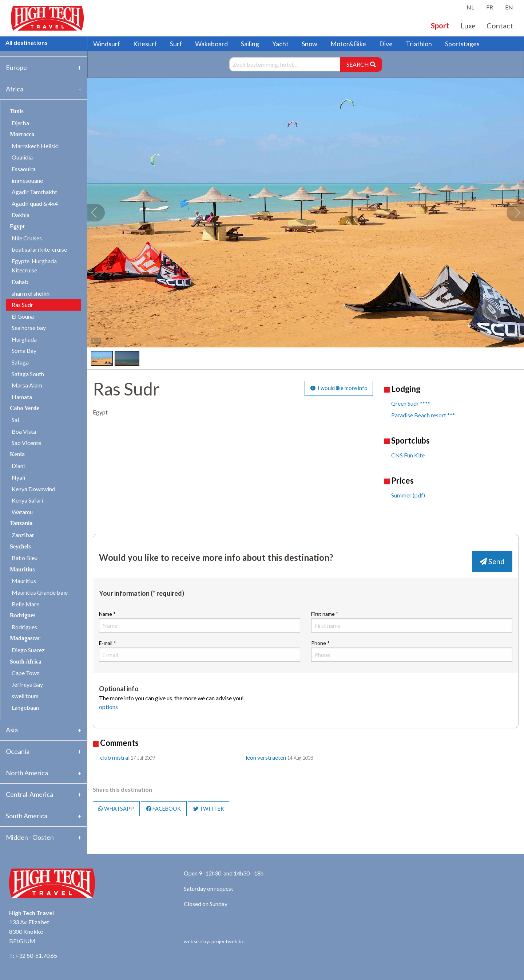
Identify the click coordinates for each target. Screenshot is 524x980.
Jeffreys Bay (27, 684)
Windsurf (107, 44)
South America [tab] (27, 816)
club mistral (115, 757)
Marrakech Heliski (35, 146)
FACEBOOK (164, 809)
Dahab (20, 282)
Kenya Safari (27, 500)
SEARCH (361, 64)
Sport (440, 25)
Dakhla (21, 215)
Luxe (468, 25)
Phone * (412, 651)
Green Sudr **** (411, 403)
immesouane (27, 180)
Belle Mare (25, 604)
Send (492, 561)
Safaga (20, 362)
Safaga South (28, 374)
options (108, 707)
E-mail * (200, 651)
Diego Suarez (28, 650)
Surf (176, 44)
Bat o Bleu (25, 558)
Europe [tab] (16, 67)
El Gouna (23, 316)
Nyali (18, 477)
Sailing (250, 44)
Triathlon (419, 44)
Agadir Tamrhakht (34, 192)
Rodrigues (24, 627)
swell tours (25, 696)
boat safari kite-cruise (39, 249)
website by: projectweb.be (214, 941)
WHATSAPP (116, 809)
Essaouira (24, 169)
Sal (15, 420)
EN (509, 7)
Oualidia (22, 157)
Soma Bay (24, 351)
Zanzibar (23, 535)
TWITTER (209, 809)
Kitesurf (145, 44)
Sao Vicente (26, 443)
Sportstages (462, 44)
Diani (18, 466)
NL (470, 7)
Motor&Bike (348, 44)
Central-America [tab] (29, 794)
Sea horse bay (29, 328)
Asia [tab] (12, 730)
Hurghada (24, 339)
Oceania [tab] (18, 751)
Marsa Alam (27, 385)
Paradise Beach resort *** (423, 415)
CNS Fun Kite (408, 455)
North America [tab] (27, 773)
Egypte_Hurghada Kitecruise (34, 266)
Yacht (280, 44)
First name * (412, 622)
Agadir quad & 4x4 (35, 203)
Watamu (22, 512)
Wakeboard (211, 44)
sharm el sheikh (31, 293)
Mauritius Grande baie (40, 592)
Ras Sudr (22, 305)
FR (490, 7)
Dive (386, 44)
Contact (500, 25)
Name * (200, 622)
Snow (309, 44)
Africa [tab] (15, 89)
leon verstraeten (266, 757)
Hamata (22, 397)
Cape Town (26, 673)
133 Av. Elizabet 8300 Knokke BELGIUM (29, 931)
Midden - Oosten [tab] (30, 837)
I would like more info (339, 388)
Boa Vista (24, 431)
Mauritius (24, 581)
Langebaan (25, 707)
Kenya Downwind (33, 489)
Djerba (20, 123)
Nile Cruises (27, 238)
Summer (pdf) (408, 495)
